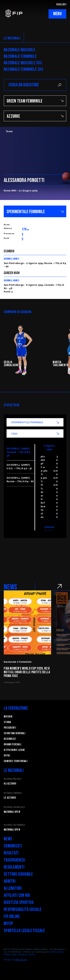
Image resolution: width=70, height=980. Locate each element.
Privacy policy (11, 954)
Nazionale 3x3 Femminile (14, 825)
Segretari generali (14, 733)
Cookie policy (57, 952)
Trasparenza (14, 860)
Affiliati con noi (17, 895)
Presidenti (10, 728)
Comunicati (13, 846)
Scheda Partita (49, 529)
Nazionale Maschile (20, 50)
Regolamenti (14, 867)
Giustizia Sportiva (19, 902)
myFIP (8, 924)
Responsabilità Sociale (23, 910)
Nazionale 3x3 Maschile (14, 807)
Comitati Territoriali (15, 761)
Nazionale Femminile (20, 56)
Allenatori (13, 888)
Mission (8, 717)
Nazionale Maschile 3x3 (23, 63)
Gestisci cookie (27, 954)
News (8, 839)
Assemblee (10, 739)
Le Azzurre (10, 798)
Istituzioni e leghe (14, 750)
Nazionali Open (12, 812)
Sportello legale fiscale (24, 931)
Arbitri (10, 881)
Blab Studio (21, 960)
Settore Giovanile (18, 874)
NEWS (10, 587)
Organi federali (12, 744)
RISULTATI (61, 5)
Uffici (7, 756)
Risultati (11, 853)
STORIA (7, 722)
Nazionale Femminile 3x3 (23, 69)
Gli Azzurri (10, 784)
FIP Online (12, 917)
